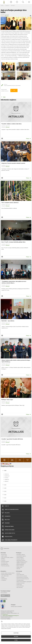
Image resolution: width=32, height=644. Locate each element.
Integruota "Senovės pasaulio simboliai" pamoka (13, 163)
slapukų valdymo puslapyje (6, 628)
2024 (5, 488)
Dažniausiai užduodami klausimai (23, 579)
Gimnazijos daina (4, 563)
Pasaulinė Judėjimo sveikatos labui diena (11, 124)
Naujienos (7, 6)
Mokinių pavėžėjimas (8, 530)
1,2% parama (4, 580)
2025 (5, 485)
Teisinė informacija (20, 586)
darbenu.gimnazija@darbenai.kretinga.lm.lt (11, 616)
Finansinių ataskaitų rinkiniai (6, 575)
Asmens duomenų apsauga (22, 576)
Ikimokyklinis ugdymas (21, 555)
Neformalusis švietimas (21, 560)
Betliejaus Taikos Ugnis (7, 400)
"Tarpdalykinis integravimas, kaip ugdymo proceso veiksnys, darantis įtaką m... (14, 282)
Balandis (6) (7, 476)
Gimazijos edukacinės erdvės (10, 509)
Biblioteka (6, 520)
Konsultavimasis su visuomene (22, 577)
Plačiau (28, 139)
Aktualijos (13, 6)
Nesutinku (16, 637)
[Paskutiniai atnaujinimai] (17, 2)
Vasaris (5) (7, 480)
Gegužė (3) (7, 474)
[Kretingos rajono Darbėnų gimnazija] (4, 2)
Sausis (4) (6, 481)
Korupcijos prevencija (21, 583)
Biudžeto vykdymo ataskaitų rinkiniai (8, 573)
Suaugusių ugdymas (20, 559)
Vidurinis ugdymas (20, 558)
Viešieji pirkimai (4, 579)
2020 (5, 501)
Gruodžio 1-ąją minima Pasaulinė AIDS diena (12, 439)
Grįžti (4, 97)
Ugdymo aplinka (4, 556)
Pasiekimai (6, 523)
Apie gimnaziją (4, 555)
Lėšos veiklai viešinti (5, 576)
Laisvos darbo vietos (8, 533)
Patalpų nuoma (19, 567)
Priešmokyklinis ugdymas (21, 556)
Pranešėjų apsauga (20, 580)
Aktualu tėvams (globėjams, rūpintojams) (24, 582)
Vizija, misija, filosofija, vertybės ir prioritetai (7, 558)
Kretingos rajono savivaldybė (16, 606)
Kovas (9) (6, 478)
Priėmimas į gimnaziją (5, 566)
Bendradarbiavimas (5, 564)
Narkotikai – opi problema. (8, 321)
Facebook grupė (7, 537)
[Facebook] (2, 601)
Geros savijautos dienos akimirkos (10, 203)
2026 (5, 471)
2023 (5, 491)
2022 (5, 495)
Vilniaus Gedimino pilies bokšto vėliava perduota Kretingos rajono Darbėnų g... (16, 361)
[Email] (4, 601)
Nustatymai (16, 633)
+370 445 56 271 (5, 614)
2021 (5, 498)
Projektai (6, 513)
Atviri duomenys (20, 587)
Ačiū (13, 90)
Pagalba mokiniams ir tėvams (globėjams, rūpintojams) (22, 562)
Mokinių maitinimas (8, 526)
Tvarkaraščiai (5, 549)
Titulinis (2, 6)
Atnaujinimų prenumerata (10, 540)
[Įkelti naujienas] (11, 2)
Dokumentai (6, 516)
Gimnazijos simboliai (5, 562)
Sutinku (16, 640)
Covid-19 (5, 506)
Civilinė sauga (19, 585)
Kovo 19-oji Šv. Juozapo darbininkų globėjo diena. (14, 242)
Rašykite (3, 596)
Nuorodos (18, 573)
